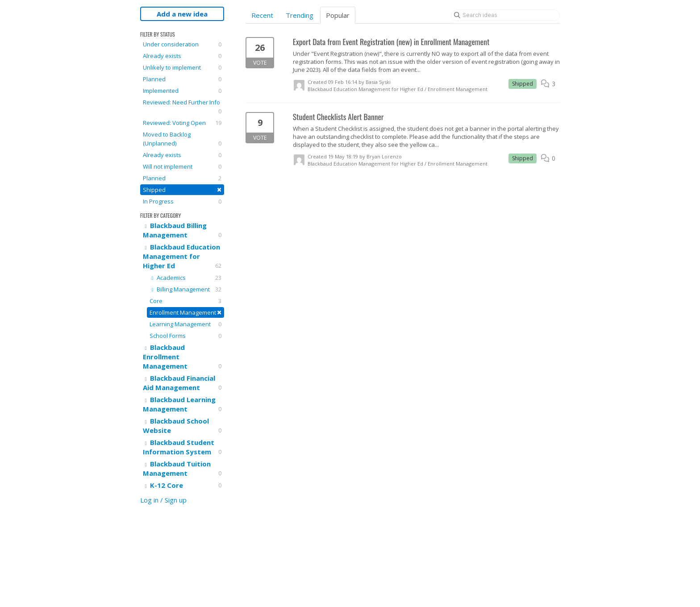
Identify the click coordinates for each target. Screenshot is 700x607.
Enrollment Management (185, 312)
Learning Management (185, 324)
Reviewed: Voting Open (182, 123)
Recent (262, 15)
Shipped (182, 189)
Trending (300, 15)
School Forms (185, 336)
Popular (338, 15)
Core (185, 301)
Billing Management (185, 289)
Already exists (182, 56)
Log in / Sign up (163, 500)
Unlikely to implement (182, 67)
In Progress (182, 201)
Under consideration (182, 44)
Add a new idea (182, 14)
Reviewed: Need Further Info (182, 107)
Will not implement (182, 166)
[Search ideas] (505, 15)
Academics (185, 278)
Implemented (182, 91)
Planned (182, 79)
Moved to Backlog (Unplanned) (182, 139)
